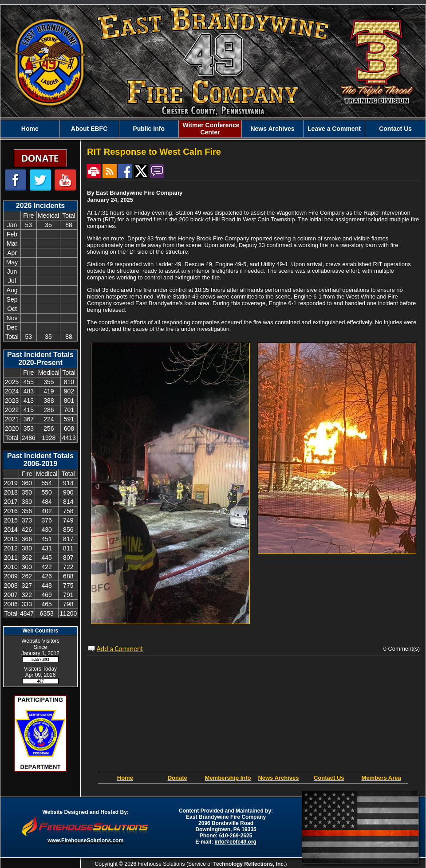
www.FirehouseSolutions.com (85, 841)
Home (30, 129)
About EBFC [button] (89, 129)
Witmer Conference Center (210, 129)
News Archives (272, 129)
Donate (177, 778)
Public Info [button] (149, 129)
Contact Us (395, 129)
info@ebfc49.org (236, 842)
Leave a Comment (334, 129)
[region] (213, 129)
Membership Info (228, 778)
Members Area (381, 778)
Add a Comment (120, 649)
